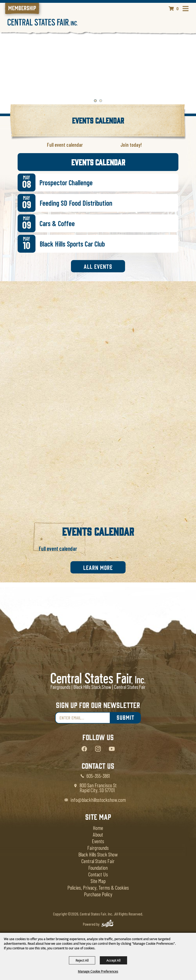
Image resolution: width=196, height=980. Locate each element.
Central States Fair (98, 861)
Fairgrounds (98, 848)
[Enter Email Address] (83, 718)
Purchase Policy (98, 894)
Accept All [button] (113, 960)
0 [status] (177, 8)
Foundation (98, 868)
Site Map (98, 881)
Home (98, 828)
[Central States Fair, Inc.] (42, 22)
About (98, 834)
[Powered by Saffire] (107, 924)
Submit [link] (126, 717)
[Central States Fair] (98, 681)
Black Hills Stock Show (98, 854)
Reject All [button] (82, 960)
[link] (22, 8)
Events (98, 841)
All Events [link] (98, 266)
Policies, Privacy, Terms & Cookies (98, 887)
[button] (95, 101)
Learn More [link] (98, 567)
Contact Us (98, 874)
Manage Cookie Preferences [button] (98, 971)
